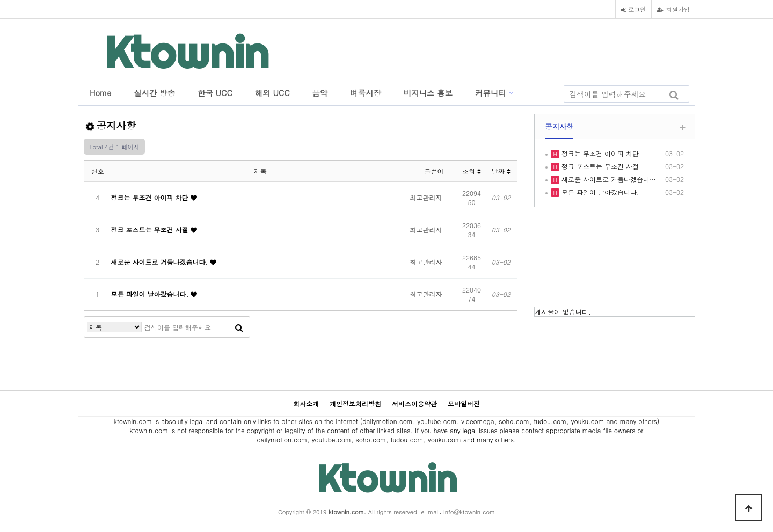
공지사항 (559, 126)
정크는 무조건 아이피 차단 (151, 197)
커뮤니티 (491, 93)
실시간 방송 (154, 93)
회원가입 (673, 9)
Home (100, 93)
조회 (472, 171)
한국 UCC (215, 93)
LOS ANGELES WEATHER (615, 258)
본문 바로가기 (0, 0)
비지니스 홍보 (428, 93)
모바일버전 (464, 403)
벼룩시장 (366, 93)
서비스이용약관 (414, 403)
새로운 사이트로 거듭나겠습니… (608, 179)
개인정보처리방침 (355, 403)
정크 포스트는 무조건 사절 (151, 229)
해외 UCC (272, 93)
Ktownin (187, 52)
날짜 (501, 171)
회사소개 (306, 403)
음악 (320, 93)
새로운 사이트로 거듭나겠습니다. (161, 262)
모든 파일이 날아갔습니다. (151, 294)
